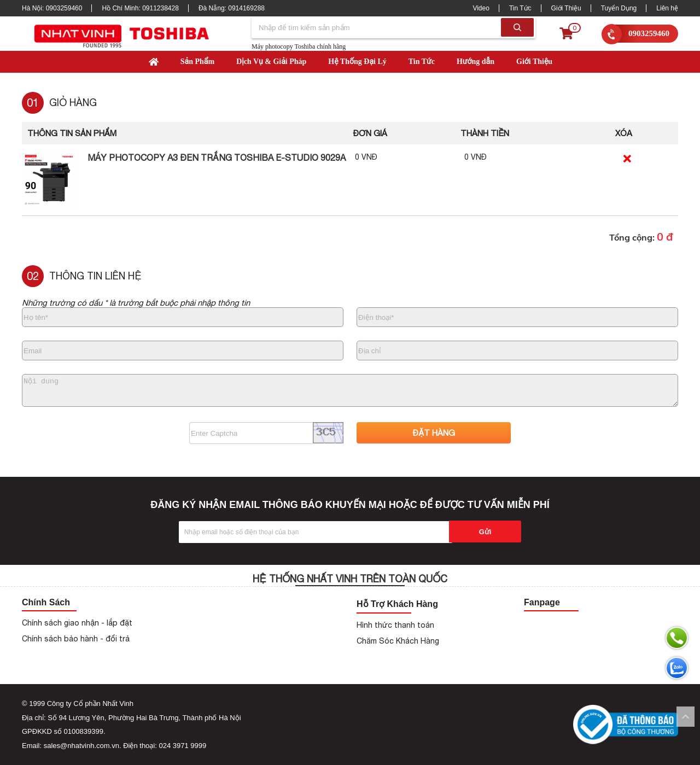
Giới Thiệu (566, 8)
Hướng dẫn (476, 62)
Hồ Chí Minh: (140, 8)
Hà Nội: (52, 8)
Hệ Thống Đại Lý (357, 62)
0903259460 (649, 33)
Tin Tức (520, 8)
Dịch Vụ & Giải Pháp (271, 62)
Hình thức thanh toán (395, 625)
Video (481, 8)
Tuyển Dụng (619, 8)
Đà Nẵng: (232, 8)
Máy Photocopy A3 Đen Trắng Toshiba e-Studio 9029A (217, 157)
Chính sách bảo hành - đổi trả (76, 639)
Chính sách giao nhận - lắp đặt (77, 623)
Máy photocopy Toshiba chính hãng (299, 46)
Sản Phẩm (197, 62)
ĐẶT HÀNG (434, 433)
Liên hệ (667, 8)
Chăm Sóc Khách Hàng (398, 641)
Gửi (485, 532)
